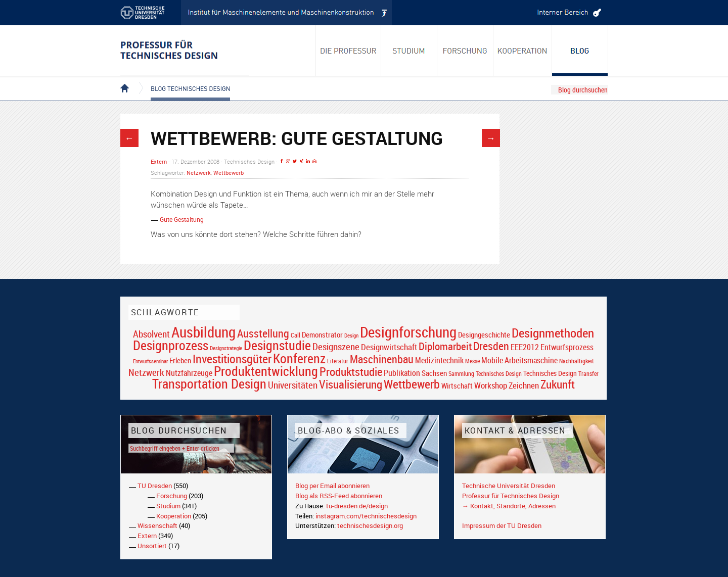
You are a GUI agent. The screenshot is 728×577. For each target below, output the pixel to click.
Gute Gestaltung (182, 219)
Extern (159, 161)
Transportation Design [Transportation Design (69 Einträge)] (209, 383)
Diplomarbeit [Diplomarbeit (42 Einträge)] (445, 346)
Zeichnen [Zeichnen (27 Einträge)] (524, 386)
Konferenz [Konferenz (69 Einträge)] (299, 358)
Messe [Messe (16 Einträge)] (472, 361)
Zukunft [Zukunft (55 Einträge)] (558, 384)
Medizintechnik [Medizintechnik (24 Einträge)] (439, 360)
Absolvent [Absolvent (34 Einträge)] (151, 334)
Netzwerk (199, 173)
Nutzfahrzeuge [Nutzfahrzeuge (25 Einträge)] (189, 373)
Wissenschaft (157, 525)
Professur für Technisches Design (511, 496)
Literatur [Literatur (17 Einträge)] (338, 361)
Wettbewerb (229, 173)
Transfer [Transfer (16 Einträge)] (588, 374)
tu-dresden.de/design (357, 506)
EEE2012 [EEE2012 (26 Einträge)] (525, 347)
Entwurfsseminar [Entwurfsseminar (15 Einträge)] (150, 361)
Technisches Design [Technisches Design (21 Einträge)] (550, 373)
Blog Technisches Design (182, 80)
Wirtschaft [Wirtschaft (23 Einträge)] (457, 386)
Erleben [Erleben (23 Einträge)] (180, 360)
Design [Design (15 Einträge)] (351, 335)
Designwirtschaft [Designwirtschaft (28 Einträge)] (389, 347)
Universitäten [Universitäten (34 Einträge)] (293, 385)
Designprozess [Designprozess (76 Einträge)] (171, 345)
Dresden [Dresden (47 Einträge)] (491, 346)
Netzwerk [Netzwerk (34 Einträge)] (146, 372)
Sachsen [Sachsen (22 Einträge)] (434, 373)
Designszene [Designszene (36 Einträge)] (336, 347)
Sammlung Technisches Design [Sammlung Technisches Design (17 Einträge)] (485, 374)
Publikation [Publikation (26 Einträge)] (402, 373)
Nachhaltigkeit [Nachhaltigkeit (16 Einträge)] (577, 361)
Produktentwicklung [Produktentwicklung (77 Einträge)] (266, 371)
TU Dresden (155, 486)
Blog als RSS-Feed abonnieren (339, 496)
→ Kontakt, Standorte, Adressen (509, 506)
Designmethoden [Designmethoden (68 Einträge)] (553, 332)
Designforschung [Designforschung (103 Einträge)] (408, 332)
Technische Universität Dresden (509, 486)
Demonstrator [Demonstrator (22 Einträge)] (322, 335)
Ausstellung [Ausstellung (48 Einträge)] (263, 333)
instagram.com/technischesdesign (366, 516)
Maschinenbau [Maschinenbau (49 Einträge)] (382, 359)
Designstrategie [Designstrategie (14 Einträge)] (226, 348)
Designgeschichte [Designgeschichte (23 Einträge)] (484, 334)
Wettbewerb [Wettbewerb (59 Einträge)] (412, 384)
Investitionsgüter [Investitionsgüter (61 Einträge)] (232, 359)
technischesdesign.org (370, 525)
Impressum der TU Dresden (502, 525)
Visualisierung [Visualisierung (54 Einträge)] (351, 384)
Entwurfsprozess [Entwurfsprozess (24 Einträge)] (567, 347)
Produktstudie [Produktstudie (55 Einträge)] (351, 371)
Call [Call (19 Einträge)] (295, 335)
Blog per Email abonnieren (332, 486)
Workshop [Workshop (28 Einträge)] (491, 385)
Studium (168, 506)
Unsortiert (152, 546)
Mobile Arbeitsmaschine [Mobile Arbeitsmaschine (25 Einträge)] (519, 360)
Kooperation (174, 516)
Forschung (172, 496)
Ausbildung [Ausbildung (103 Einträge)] (203, 332)
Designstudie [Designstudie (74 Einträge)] (277, 345)
